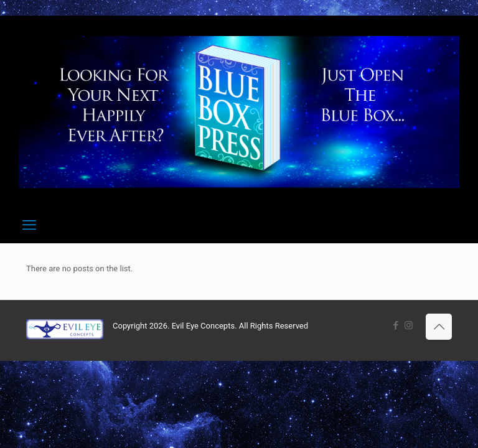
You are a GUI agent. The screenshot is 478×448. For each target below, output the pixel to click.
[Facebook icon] (396, 325)
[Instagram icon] (409, 325)
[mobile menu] (29, 225)
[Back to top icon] (439, 327)
